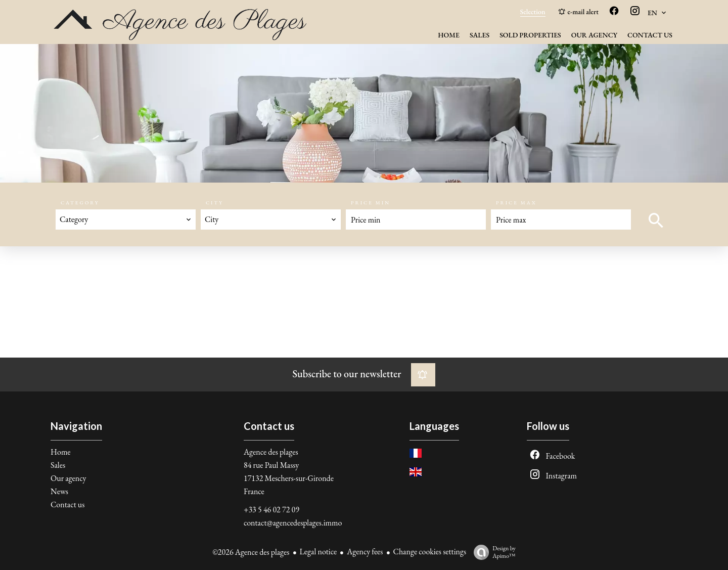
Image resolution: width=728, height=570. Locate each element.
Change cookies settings (430, 552)
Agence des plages (271, 452)
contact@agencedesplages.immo (293, 523)
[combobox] (126, 220)
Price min (371, 203)
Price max (516, 203)
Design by (492, 552)
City (215, 203)
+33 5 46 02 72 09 (271, 510)
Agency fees (365, 552)
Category (80, 203)
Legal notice (318, 552)
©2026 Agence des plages (251, 552)
